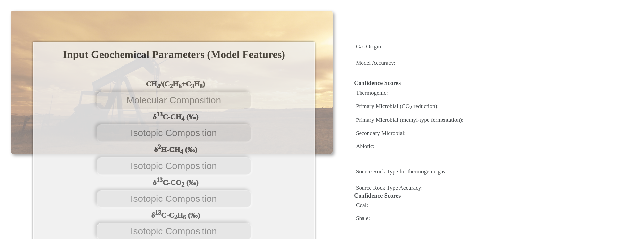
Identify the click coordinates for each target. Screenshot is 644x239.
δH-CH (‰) (175, 149)
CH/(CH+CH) (176, 84)
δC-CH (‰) (175, 117)
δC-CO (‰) (175, 182)
